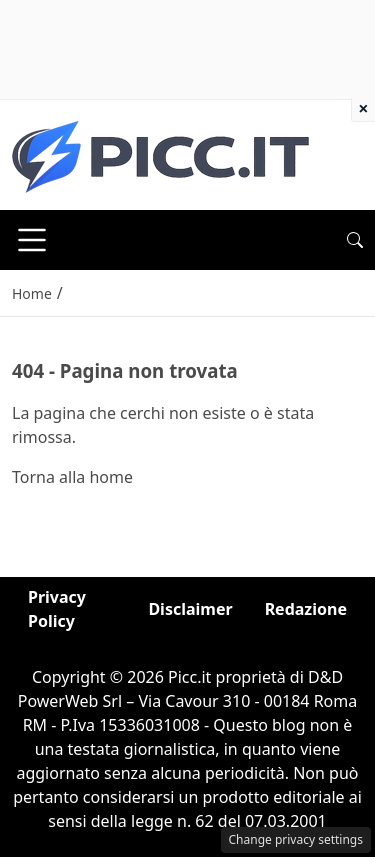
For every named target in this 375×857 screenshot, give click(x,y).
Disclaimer (190, 609)
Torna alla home (72, 477)
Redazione (306, 609)
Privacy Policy (57, 609)
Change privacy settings (296, 839)
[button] (355, 240)
